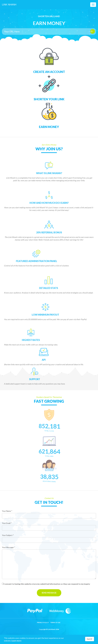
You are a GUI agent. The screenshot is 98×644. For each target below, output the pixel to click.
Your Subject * (8, 535)
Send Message (49, 593)
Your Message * (8, 547)
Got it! (90, 639)
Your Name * (7, 511)
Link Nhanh (9, 5)
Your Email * (7, 523)
